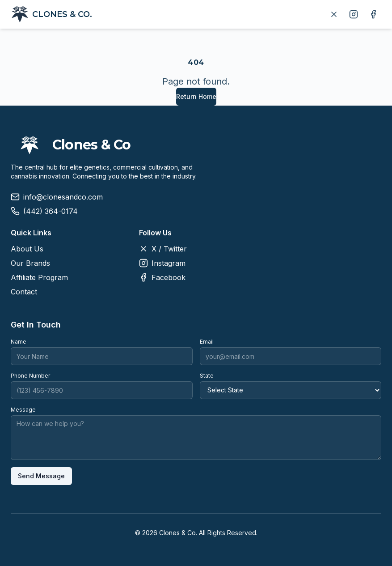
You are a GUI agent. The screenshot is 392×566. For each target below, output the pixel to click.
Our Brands (30, 263)
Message (23, 410)
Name (19, 342)
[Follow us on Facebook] (373, 14)
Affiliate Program (39, 277)
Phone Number (30, 376)
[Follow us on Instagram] (354, 14)
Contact (24, 292)
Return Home (196, 96)
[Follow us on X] (334, 14)
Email (207, 342)
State (207, 376)
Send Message (41, 476)
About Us (27, 249)
